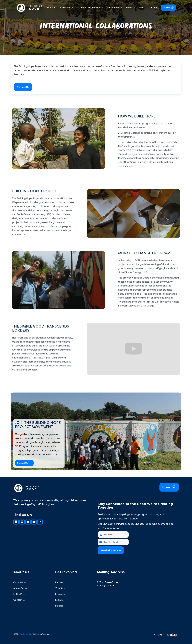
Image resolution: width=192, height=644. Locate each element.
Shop (141, 8)
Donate (59, 606)
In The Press (20, 594)
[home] (29, 8)
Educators (61, 594)
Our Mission (19, 582)
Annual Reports (21, 588)
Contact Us (19, 600)
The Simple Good (27, 634)
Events (59, 600)
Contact (153, 8)
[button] (51, 8)
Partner (59, 582)
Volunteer (60, 588)
